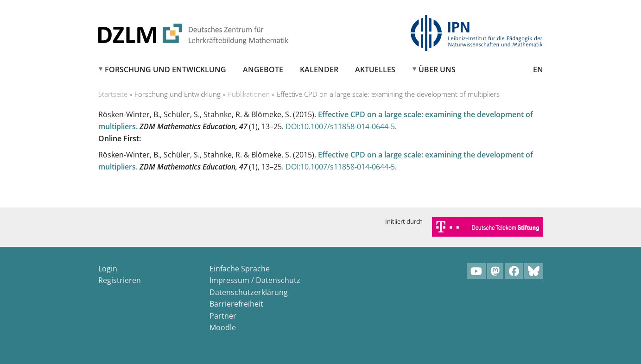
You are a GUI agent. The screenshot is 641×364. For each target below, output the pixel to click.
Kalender (319, 69)
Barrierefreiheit (236, 304)
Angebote (263, 69)
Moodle (223, 327)
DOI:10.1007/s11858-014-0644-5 (340, 126)
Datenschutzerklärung (249, 292)
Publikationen (249, 94)
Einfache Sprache (240, 269)
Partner (223, 316)
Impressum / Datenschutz (255, 280)
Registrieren (120, 280)
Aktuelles (375, 69)
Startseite (113, 94)
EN (538, 69)
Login (108, 269)
